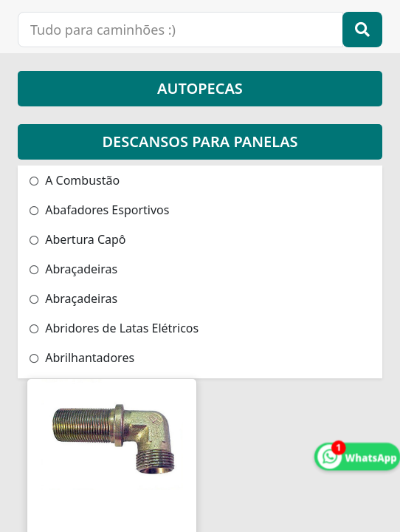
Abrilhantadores (82, 358)
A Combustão (75, 180)
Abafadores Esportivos (99, 210)
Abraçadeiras (73, 269)
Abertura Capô (78, 239)
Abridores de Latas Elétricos (114, 328)
